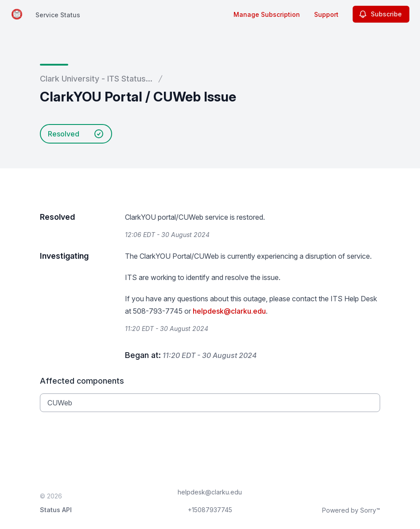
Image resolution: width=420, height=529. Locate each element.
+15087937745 (210, 510)
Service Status (58, 15)
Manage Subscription (267, 14)
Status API (56, 510)
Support (326, 14)
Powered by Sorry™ (351, 510)
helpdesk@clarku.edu (229, 311)
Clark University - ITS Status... (96, 79)
